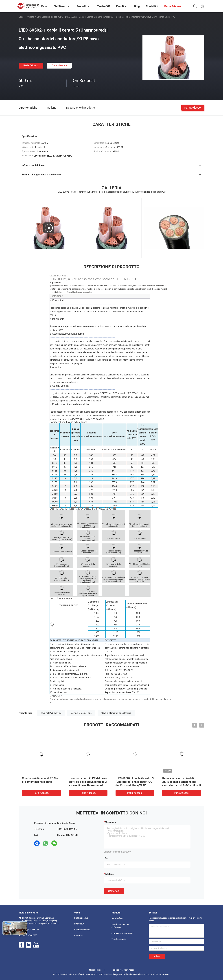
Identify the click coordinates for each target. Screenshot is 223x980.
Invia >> (157, 956)
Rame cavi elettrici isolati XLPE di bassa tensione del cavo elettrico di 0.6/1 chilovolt (182, 782)
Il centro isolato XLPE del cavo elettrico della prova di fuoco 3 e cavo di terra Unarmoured (88, 782)
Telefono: (110, 874)
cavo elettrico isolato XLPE (50, 17)
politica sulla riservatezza (123, 970)
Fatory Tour (79, 924)
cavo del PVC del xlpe (51, 713)
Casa (21, 17)
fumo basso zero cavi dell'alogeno (120, 926)
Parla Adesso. (31, 66)
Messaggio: (111, 822)
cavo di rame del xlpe (81, 713)
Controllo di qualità (82, 930)
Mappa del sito (95, 970)
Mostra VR (103, 6)
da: (107, 858)
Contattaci (114, 891)
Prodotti (30, 17)
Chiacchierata (59, 66)
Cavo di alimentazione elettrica (116, 713)
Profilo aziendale (81, 918)
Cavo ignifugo (117, 918)
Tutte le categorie (119, 939)
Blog (137, 6)
